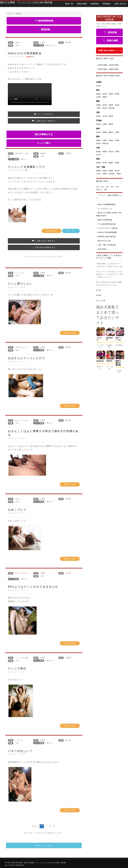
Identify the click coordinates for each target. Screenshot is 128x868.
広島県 (117, 152)
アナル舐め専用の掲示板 (107, 224)
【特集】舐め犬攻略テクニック (109, 50)
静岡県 (105, 132)
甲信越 (99, 120)
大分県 (98, 174)
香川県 (105, 163)
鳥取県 (98, 152)
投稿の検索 (82, 4)
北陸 (98, 112)
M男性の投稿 (114, 69)
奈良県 (98, 143)
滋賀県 (98, 140)
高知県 (117, 163)
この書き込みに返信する (44, 121)
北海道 (99, 82)
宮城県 (111, 94)
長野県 (111, 124)
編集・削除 (52, 231)
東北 (98, 90)
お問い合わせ (120, 4)
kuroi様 (98, 295)
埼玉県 (117, 105)
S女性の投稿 (102, 65)
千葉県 (98, 108)
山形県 (98, 97)
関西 (98, 137)
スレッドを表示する (44, 114)
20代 (103, 187)
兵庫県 (117, 140)
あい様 (98, 290)
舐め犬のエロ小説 (104, 241)
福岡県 (98, 171)
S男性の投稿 (102, 69)
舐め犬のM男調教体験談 (107, 204)
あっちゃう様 (101, 301)
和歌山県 (105, 143)
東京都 (105, 108)
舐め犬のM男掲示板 (105, 220)
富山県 (98, 116)
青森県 (98, 94)
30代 (107, 187)
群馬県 (111, 105)
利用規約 (106, 4)
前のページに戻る (44, 845)
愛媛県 (111, 163)
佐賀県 (105, 171)
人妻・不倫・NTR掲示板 (107, 245)
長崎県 (111, 171)
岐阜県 (98, 132)
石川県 (105, 116)
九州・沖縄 (100, 167)
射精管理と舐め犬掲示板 (107, 237)
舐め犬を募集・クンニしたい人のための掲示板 (26, 2)
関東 (98, 101)
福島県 (105, 97)
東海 (98, 129)
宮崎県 (105, 174)
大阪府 (111, 140)
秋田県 (117, 94)
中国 (98, 148)
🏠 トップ (10, 14)
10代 (98, 187)
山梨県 (105, 124)
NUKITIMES (102, 249)
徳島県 (98, 163)
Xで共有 (71, 231)
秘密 (105, 190)
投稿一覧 (69, 4)
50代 (117, 187)
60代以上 (99, 190)
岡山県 (111, 152)
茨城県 (98, 105)
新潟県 (98, 124)
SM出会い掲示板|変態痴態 (107, 232)
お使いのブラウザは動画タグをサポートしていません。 (30, 94)
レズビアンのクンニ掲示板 (107, 228)
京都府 (105, 140)
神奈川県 (111, 108)
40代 (112, 187)
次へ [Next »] (52, 826)
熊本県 (117, 171)
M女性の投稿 (114, 65)
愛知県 (111, 132)
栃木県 (105, 105)
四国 (98, 159)
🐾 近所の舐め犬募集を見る (44, 247)
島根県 (105, 152)
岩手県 (105, 94)
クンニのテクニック (105, 209)
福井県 (111, 116)
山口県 (98, 155)
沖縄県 (118, 174)
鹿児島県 (111, 174)
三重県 (117, 132)
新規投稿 (95, 4)
